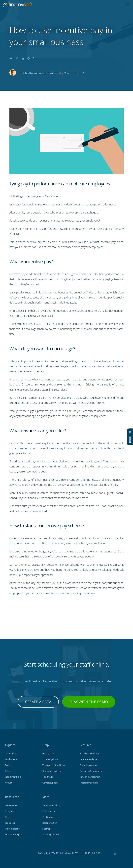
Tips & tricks (48, 777)
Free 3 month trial (13, 777)
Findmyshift (21, 853)
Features (9, 765)
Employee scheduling (90, 753)
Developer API (12, 805)
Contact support (50, 783)
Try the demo (11, 759)
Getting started (49, 753)
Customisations (12, 829)
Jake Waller (40, 73)
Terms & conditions (51, 805)
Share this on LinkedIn (23, 58)
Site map (46, 829)
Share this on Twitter (11, 58)
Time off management (90, 777)
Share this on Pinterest (29, 58)
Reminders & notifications (92, 771)
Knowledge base (50, 759)
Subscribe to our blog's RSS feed (35, 58)
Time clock (10, 823)
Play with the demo (89, 702)
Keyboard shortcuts (52, 771)
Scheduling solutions (22, 498)
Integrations (11, 811)
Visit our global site (51, 835)
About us (9, 783)
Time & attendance (88, 759)
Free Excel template (14, 835)
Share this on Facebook (17, 58)
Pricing (8, 771)
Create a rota (38, 702)
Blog (7, 817)
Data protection (50, 823)
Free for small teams (89, 783)
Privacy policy (49, 811)
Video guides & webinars (54, 765)
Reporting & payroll (89, 765)
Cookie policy (48, 817)
